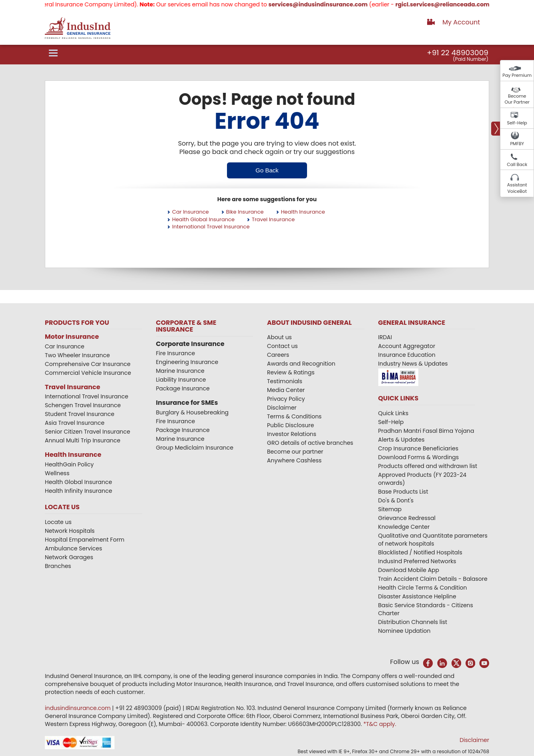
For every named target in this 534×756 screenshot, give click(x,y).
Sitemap (390, 509)
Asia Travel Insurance (75, 423)
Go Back (267, 170)
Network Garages (69, 557)
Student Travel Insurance (80, 414)
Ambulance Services (73, 548)
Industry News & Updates (413, 364)
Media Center (286, 390)
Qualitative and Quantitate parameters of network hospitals (433, 540)
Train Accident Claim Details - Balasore (433, 579)
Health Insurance (303, 212)
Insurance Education (407, 355)
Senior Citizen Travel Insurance (87, 432)
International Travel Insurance (211, 227)
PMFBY (517, 144)
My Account (461, 22)
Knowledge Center (404, 527)
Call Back (517, 164)
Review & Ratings (291, 372)
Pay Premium (517, 75)
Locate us (58, 522)
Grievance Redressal (407, 518)
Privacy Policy (286, 399)
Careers (278, 355)
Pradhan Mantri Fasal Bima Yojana (426, 431)
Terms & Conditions (294, 416)
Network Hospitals (70, 531)
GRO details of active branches (310, 443)
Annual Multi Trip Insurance (83, 440)
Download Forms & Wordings (419, 457)
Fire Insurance (176, 353)
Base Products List (403, 492)
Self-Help (517, 123)
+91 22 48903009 (458, 53)
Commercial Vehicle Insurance (88, 373)
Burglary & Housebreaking (193, 412)
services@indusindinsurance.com (333, 4)
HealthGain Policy (69, 464)
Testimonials (285, 381)
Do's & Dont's (396, 500)
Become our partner (295, 452)
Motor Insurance (72, 337)
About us (279, 337)
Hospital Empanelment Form (85, 540)
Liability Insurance (181, 380)
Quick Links (393, 413)
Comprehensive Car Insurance (88, 364)
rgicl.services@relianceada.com (457, 4)
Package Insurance (183, 388)
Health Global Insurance (203, 219)
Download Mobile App (409, 570)
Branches (58, 566)
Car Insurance (191, 212)
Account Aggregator (407, 346)
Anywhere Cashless (294, 460)
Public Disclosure (290, 425)
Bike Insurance (245, 212)
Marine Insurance (180, 371)
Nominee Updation (405, 631)
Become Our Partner (517, 99)
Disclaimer (282, 408)
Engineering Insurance (187, 362)
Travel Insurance (273, 219)
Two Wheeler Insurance (77, 355)
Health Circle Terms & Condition (423, 588)
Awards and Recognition (301, 364)
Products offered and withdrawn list (428, 466)
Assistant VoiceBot (517, 188)
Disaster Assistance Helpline (417, 596)
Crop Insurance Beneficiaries (418, 448)
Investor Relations (292, 434)
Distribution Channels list (413, 622)
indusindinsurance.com (78, 708)
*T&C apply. (380, 724)
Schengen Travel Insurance (83, 405)
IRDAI (385, 337)
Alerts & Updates (402, 440)
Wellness (57, 473)
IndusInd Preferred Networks (417, 561)
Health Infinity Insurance (79, 491)
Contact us (282, 346)
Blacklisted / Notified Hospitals (420, 552)
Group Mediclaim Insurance (195, 448)
